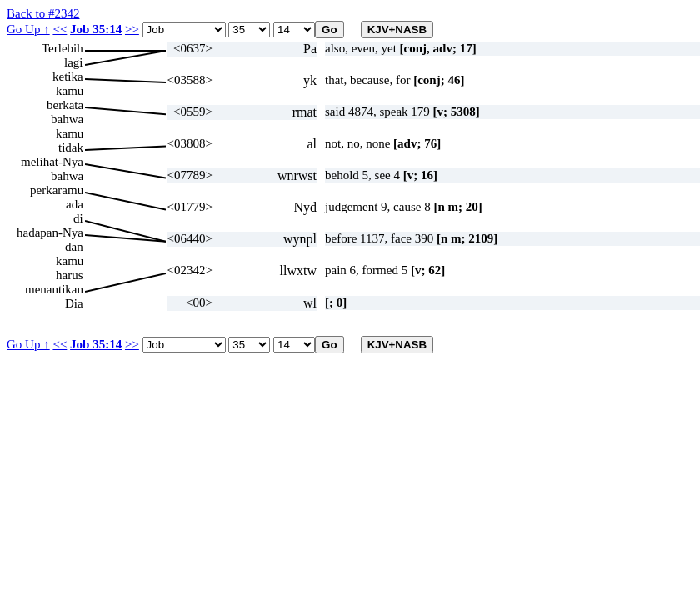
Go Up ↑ (28, 29)
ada (75, 204)
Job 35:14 (96, 29)
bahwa (67, 119)
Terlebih (62, 48)
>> (132, 29)
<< (60, 29)
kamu (70, 91)
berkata (65, 105)
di (78, 218)
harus (70, 275)
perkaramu (57, 190)
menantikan (54, 289)
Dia (74, 303)
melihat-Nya (52, 162)
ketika (68, 77)
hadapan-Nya (50, 232)
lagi (74, 62)
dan (74, 247)
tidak (71, 147)
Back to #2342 (43, 13)
